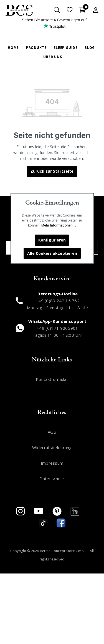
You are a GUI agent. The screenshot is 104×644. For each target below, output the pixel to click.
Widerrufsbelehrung (52, 447)
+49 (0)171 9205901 (57, 328)
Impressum (52, 463)
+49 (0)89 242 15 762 (58, 301)
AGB (52, 432)
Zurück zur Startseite (52, 171)
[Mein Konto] (96, 10)
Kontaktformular (52, 379)
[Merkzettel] (70, 10)
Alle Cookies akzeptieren (52, 253)
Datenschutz (52, 479)
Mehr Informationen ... (59, 225)
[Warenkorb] (82, 10)
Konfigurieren (52, 240)
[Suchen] (57, 10)
